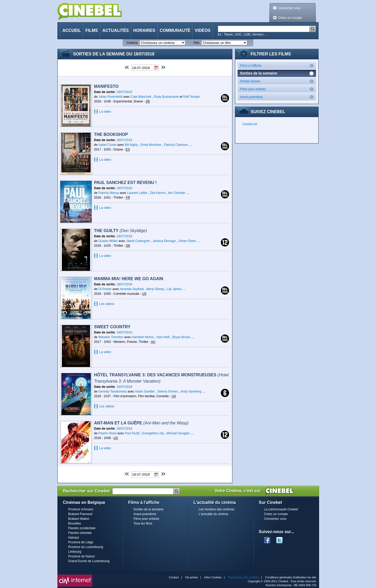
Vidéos (203, 30)
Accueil (72, 30)
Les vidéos (107, 304)
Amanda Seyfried (132, 289)
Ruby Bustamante (167, 97)
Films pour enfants (278, 89)
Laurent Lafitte (137, 193)
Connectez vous (289, 8)
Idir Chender (177, 193)
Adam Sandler (145, 391)
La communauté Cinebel (281, 509)
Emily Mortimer (151, 145)
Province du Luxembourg (86, 547)
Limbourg (75, 552)
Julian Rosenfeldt (111, 97)
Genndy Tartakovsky (113, 391)
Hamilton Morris (143, 337)
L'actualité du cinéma (213, 514)
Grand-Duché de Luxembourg (89, 561)
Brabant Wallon (79, 519)
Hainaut (74, 538)
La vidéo (105, 112)
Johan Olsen (187, 241)
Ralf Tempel (192, 97)
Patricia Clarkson (176, 145)
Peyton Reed (107, 433)
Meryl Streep (155, 289)
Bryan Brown (181, 337)
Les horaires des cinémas (217, 509)
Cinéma (132, 43)
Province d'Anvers (81, 509)
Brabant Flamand (80, 514)
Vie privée (192, 577)
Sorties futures (278, 81)
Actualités (116, 30)
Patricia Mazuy (109, 193)
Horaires (144, 30)
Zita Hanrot (158, 193)
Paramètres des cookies (243, 577)
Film (196, 43)
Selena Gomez (168, 391)
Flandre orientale (80, 533)
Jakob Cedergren (138, 241)
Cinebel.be (250, 124)
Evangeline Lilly (153, 433)
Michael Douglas (178, 433)
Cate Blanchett (141, 97)
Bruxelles (75, 523)
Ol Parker (105, 289)
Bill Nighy (131, 145)
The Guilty (121, 231)
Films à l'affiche (278, 65)
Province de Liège (81, 542)
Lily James (174, 289)
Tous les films (143, 523)
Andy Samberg (191, 391)
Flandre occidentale (82, 528)
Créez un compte (290, 18)
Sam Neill (163, 337)
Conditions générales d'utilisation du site (291, 577)
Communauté (175, 30)
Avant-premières (278, 97)
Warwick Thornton (111, 337)
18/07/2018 (124, 92)
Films (92, 30)
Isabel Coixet (107, 145)
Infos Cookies (213, 577)
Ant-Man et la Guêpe (141, 423)
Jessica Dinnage (164, 241)
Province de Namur (82, 556)
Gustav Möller (108, 241)
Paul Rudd (132, 433)
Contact (174, 577)
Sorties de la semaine (148, 509)
